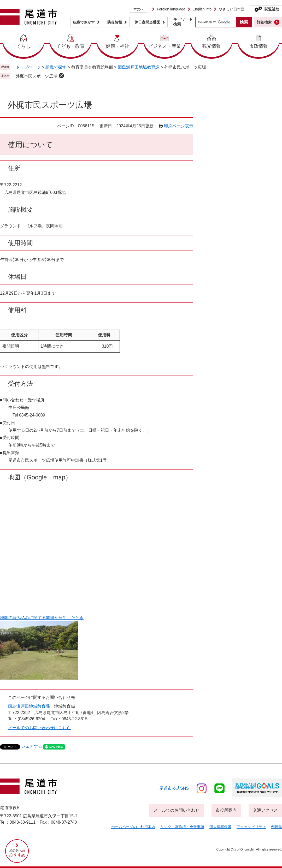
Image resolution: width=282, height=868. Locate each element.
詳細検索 (264, 22)
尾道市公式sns (174, 788)
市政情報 (258, 46)
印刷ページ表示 (179, 126)
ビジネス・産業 (164, 46)
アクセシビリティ (251, 827)
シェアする (32, 746)
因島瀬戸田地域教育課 (139, 67)
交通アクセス (265, 810)
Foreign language (171, 9)
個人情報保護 (220, 827)
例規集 (277, 827)
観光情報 (211, 46)
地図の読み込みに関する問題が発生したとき (42, 618)
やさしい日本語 (232, 9)
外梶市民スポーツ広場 (37, 76)
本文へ (139, 9)
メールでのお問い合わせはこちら (39, 728)
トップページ (28, 67)
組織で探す (56, 67)
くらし (23, 46)
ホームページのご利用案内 (133, 827)
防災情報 (115, 22)
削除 (61, 76)
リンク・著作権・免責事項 (182, 827)
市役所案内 (226, 810)
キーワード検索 (183, 22)
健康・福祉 (118, 46)
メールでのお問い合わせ (177, 810)
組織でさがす (84, 22)
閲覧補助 (272, 9)
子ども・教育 (70, 46)
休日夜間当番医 (147, 22)
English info (202, 9)
